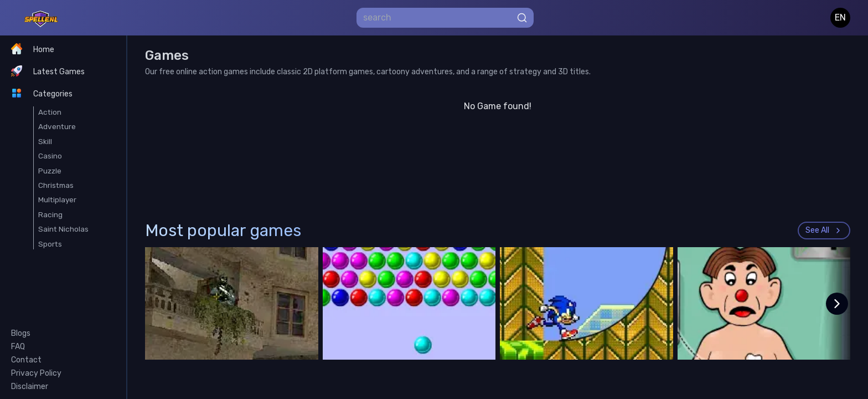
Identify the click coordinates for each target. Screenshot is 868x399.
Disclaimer (30, 387)
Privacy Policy (36, 373)
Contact (26, 360)
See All (824, 230)
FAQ (18, 347)
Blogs (21, 333)
